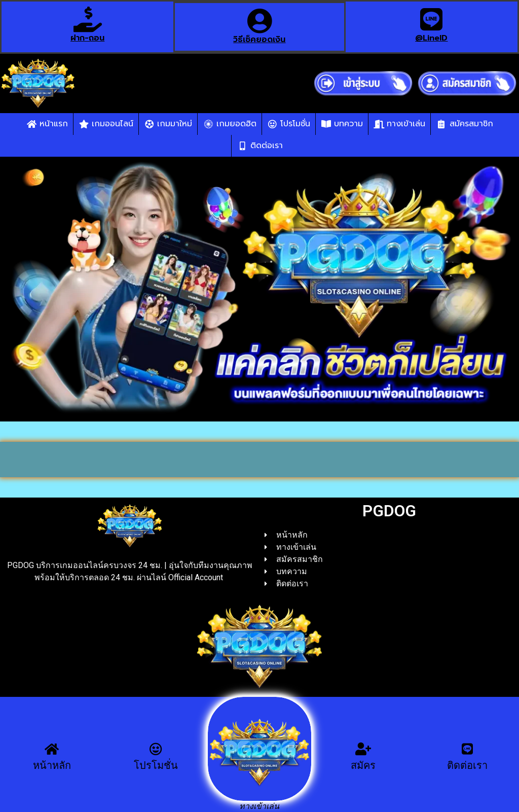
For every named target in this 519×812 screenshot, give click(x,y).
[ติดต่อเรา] (467, 749)
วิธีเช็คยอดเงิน (259, 40)
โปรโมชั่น (156, 765)
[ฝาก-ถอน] (88, 19)
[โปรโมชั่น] (156, 749)
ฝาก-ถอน (87, 38)
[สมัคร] (363, 749)
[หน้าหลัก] (52, 749)
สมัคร (363, 765)
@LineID (431, 38)
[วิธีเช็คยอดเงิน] (259, 21)
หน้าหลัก (52, 765)
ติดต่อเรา (467, 765)
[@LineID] (431, 19)
